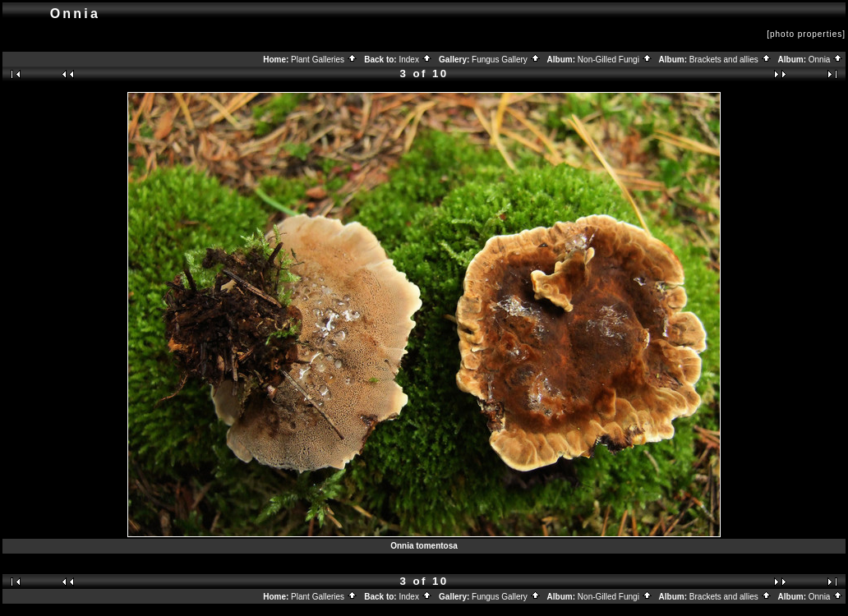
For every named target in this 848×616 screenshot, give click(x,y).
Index (415, 60)
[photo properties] (806, 34)
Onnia (826, 60)
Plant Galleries (324, 60)
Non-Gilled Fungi (615, 60)
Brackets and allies (730, 60)
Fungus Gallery (506, 60)
